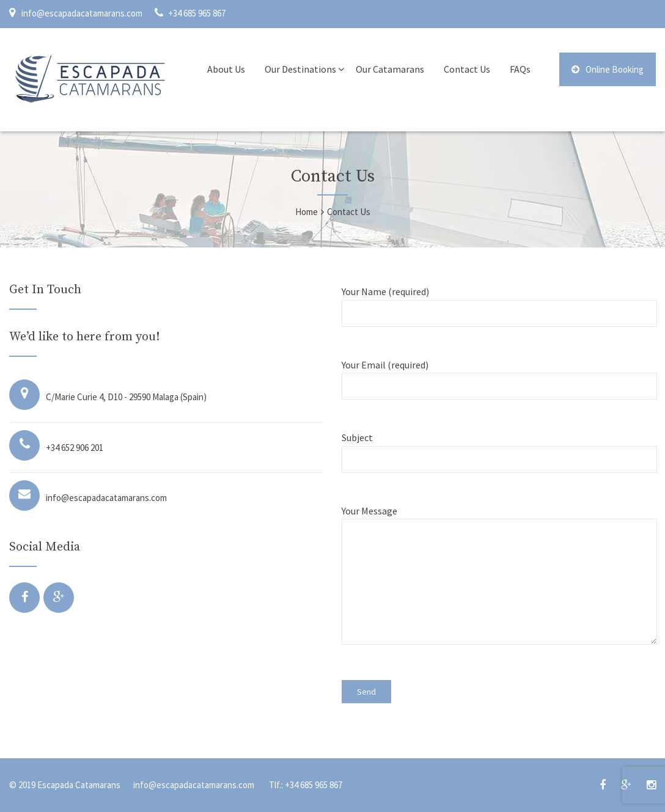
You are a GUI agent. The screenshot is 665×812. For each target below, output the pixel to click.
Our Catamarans (390, 69)
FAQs (520, 69)
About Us (226, 69)
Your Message (499, 582)
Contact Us (467, 69)
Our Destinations (300, 69)
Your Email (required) (499, 375)
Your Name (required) (499, 302)
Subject (499, 448)
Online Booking (608, 69)
